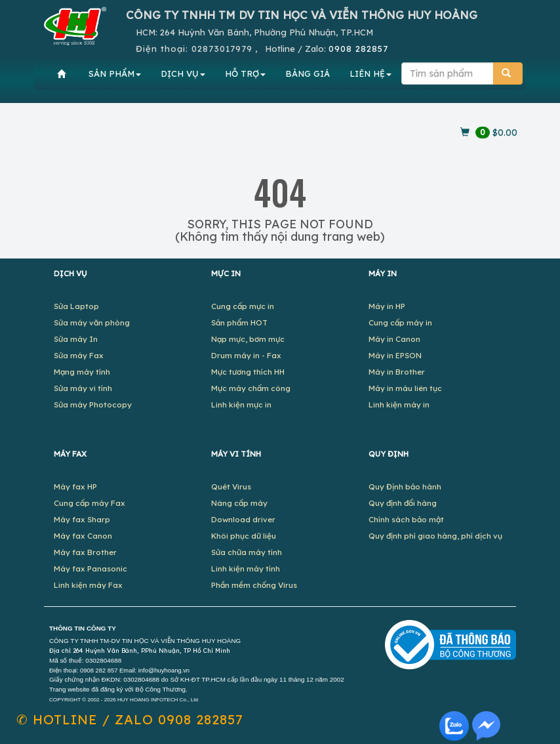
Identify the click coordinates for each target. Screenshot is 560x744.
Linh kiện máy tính (246, 568)
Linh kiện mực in (241, 404)
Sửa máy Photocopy (93, 404)
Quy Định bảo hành (405, 486)
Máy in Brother (397, 372)
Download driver (243, 519)
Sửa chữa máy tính (247, 552)
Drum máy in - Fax (246, 355)
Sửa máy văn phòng (92, 322)
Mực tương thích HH (248, 372)
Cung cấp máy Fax (90, 503)
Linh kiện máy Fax (88, 585)
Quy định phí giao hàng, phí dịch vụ (435, 536)
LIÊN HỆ (370, 73)
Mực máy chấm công (251, 388)
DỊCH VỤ (183, 73)
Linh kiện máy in (399, 404)
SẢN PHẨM (115, 73)
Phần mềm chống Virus (254, 585)
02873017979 (222, 49)
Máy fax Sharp (82, 519)
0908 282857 (358, 49)
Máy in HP (387, 306)
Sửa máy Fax (79, 355)
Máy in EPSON (395, 355)
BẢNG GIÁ (308, 73)
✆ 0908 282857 (130, 719)
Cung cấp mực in (243, 306)
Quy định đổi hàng (403, 503)
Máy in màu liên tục (405, 388)
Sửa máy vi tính (83, 388)
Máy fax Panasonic (90, 568)
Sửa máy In (76, 339)
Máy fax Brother (85, 552)
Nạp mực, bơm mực (248, 339)
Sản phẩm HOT (239, 322)
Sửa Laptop (76, 306)
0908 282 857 (99, 671)
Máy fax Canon (83, 536)
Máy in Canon (394, 339)
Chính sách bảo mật (406, 519)
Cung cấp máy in (400, 322)
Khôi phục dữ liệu (244, 536)
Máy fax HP (75, 486)
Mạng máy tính (82, 372)
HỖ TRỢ (245, 73)
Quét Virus (231, 486)
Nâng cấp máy (239, 503)
